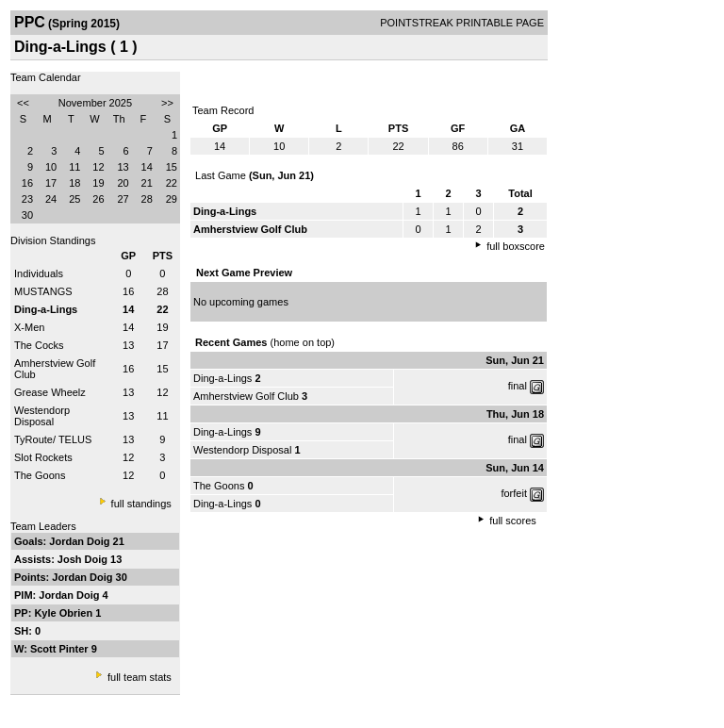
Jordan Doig (81, 541)
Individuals (39, 273)
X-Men (29, 327)
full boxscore (516, 246)
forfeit (514, 493)
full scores (513, 521)
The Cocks (39, 345)
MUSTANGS (43, 291)
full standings (141, 504)
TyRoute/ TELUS (53, 439)
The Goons (40, 475)
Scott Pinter (61, 649)
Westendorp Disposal (42, 416)
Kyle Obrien (65, 613)
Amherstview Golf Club (246, 396)
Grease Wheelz (50, 392)
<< (23, 103)
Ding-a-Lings (222, 378)
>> (167, 103)
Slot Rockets (43, 457)
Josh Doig (84, 559)
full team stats (140, 677)
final (518, 386)
